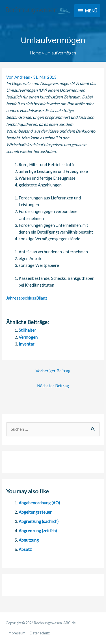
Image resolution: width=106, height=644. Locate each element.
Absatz (25, 549)
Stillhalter (27, 330)
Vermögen (28, 337)
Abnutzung (29, 540)
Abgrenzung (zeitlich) (38, 531)
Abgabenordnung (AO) (39, 503)
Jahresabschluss (21, 298)
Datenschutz (40, 633)
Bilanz (42, 298)
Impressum (16, 633)
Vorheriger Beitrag (53, 371)
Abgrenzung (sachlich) (39, 521)
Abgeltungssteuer (35, 512)
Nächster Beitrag (53, 386)
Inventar (27, 344)
